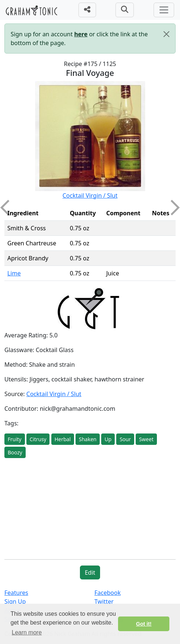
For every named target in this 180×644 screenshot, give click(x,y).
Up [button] (108, 439)
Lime (14, 273)
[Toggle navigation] (164, 10)
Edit (90, 572)
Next (172, 208)
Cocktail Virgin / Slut (90, 195)
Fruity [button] (15, 439)
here (81, 34)
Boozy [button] (15, 452)
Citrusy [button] (38, 439)
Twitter (104, 601)
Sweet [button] (146, 439)
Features (16, 593)
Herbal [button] (63, 439)
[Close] (166, 34)
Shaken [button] (88, 439)
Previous (8, 208)
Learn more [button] (27, 632)
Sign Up (15, 601)
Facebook (108, 593)
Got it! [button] (144, 624)
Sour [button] (125, 439)
